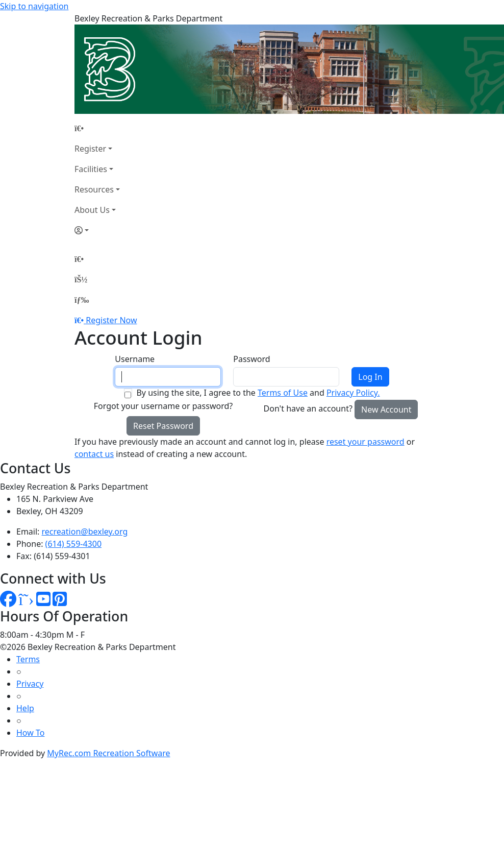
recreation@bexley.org (85, 532)
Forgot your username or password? (163, 406)
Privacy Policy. (353, 393)
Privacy (30, 684)
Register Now (111, 320)
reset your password (366, 442)
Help (25, 708)
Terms (28, 659)
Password (251, 359)
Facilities (91, 169)
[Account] (97, 230)
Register (90, 149)
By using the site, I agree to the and (258, 393)
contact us (94, 454)
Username (135, 359)
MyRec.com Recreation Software (108, 753)
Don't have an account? (308, 408)
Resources (94, 189)
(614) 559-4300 (73, 544)
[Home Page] (97, 128)
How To (30, 733)
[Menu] (82, 300)
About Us (92, 210)
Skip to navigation (34, 6)
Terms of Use (283, 393)
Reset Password (163, 426)
